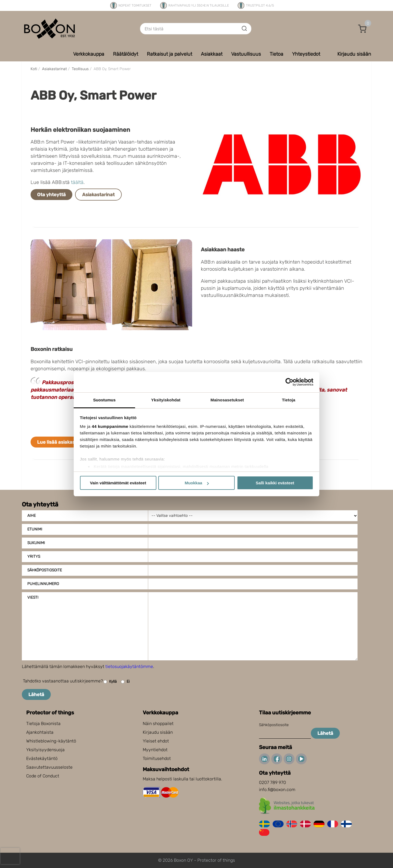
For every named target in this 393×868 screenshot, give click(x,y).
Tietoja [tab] (289, 400)
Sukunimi (36, 543)
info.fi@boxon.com (277, 790)
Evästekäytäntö (42, 758)
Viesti (33, 597)
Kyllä (110, 682)
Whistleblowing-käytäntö (51, 741)
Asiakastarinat (98, 195)
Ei (125, 682)
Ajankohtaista (40, 732)
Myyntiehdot (155, 750)
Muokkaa (197, 483)
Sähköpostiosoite (45, 570)
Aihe (32, 516)
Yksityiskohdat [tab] (166, 400)
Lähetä (36, 694)
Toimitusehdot (157, 758)
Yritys (34, 557)
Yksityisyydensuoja (45, 750)
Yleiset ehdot (156, 741)
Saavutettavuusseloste (49, 767)
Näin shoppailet (158, 724)
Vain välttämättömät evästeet (118, 483)
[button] (362, 29)
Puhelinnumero (43, 584)
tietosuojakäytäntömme (129, 666)
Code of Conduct (43, 776)
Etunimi (35, 529)
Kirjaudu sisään (158, 732)
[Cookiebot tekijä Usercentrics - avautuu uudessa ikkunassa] (289, 382)
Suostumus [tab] (104, 400)
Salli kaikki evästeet (275, 483)
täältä (77, 182)
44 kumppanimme (110, 426)
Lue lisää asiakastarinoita (65, 442)
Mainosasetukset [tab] (227, 400)
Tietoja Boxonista (43, 724)
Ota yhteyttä (51, 195)
